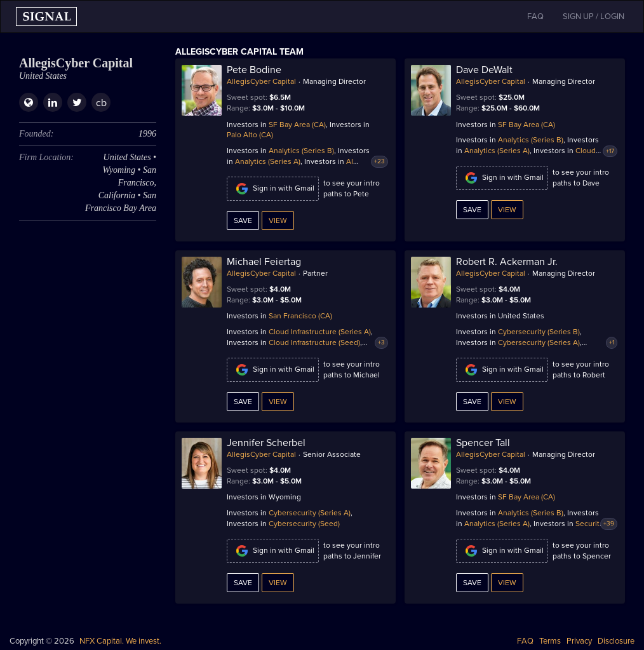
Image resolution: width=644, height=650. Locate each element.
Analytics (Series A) (268, 161)
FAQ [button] (535, 17)
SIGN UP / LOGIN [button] (594, 17)
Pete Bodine (254, 70)
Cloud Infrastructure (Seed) (314, 342)
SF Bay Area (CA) (297, 125)
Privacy (579, 641)
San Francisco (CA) (300, 316)
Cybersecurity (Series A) (539, 342)
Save (243, 220)
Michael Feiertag (264, 262)
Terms (550, 641)
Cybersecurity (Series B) (539, 332)
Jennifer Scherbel (266, 443)
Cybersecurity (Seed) (304, 524)
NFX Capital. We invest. (120, 641)
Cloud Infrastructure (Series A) (320, 332)
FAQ (525, 641)
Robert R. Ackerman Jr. (507, 262)
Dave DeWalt (484, 70)
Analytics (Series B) (301, 151)
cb (101, 103)
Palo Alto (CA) (250, 135)
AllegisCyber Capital (261, 81)
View (278, 220)
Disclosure (616, 641)
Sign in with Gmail (273, 189)
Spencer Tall (483, 443)
